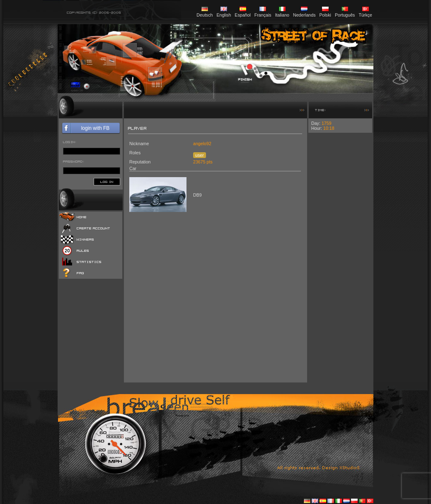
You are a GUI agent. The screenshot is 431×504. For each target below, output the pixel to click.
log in (107, 182)
